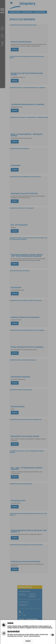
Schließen (28, 641)
